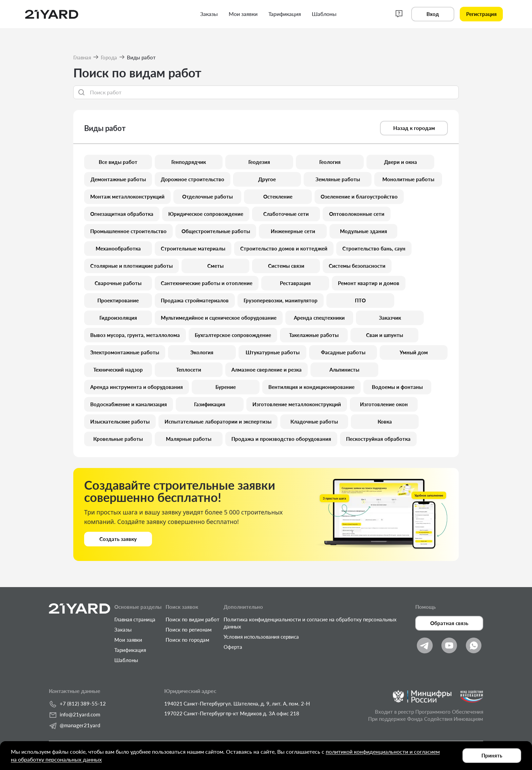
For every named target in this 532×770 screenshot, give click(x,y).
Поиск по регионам (189, 630)
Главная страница (135, 619)
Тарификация (130, 650)
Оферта (233, 647)
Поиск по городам (187, 640)
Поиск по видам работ (193, 619)
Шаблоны (126, 660)
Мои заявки (128, 640)
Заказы (123, 630)
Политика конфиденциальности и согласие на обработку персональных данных (310, 623)
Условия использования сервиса (261, 637)
